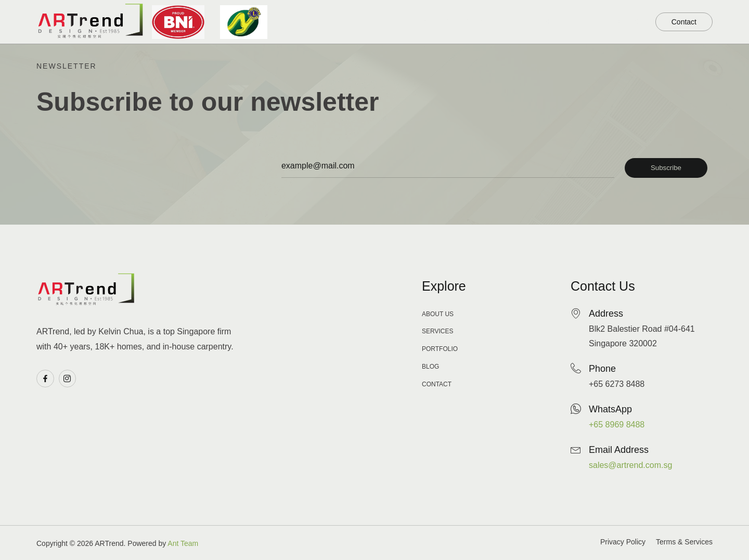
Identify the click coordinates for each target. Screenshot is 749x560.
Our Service (502, 21)
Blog (563, 22)
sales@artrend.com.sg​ (630, 465)
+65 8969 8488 (617, 425)
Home (356, 22)
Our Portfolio (421, 21)
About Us (614, 22)
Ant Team (183, 543)
